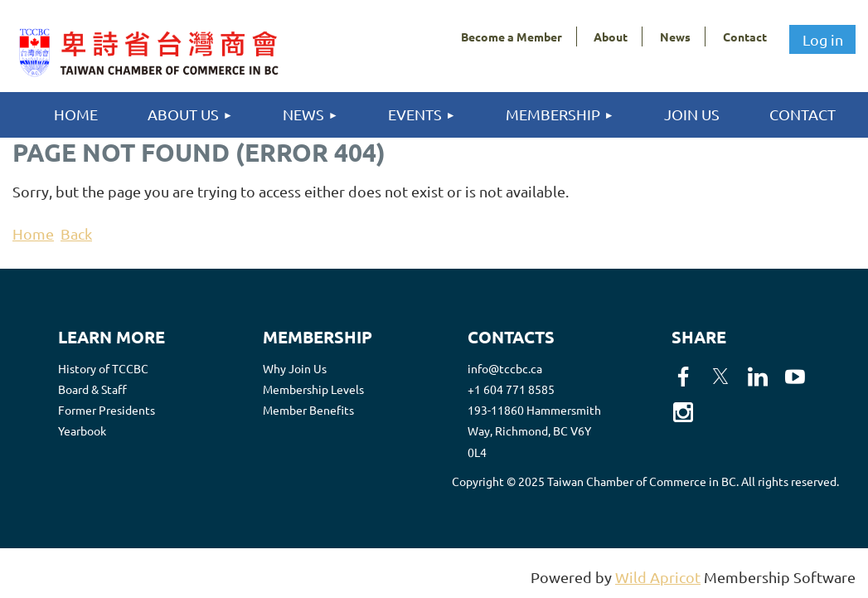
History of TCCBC (103, 368)
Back (76, 233)
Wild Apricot (658, 577)
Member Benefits (308, 410)
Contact (745, 36)
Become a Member (512, 36)
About (611, 36)
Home (33, 233)
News (675, 36)
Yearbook (82, 430)
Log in (823, 39)
